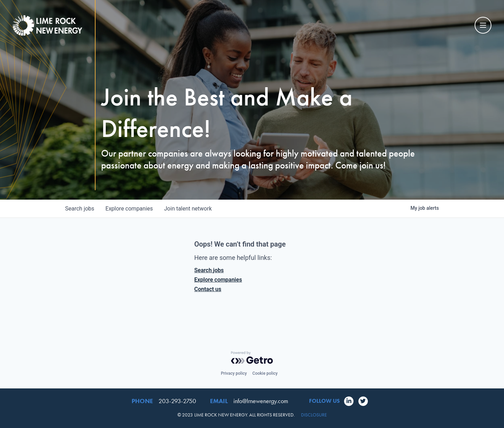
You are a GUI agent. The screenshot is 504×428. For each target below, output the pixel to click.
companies (129, 209)
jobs (80, 209)
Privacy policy (234, 373)
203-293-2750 (177, 401)
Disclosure (314, 415)
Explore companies (218, 280)
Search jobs (209, 270)
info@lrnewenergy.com (261, 401)
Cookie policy (265, 373)
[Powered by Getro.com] (252, 358)
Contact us (208, 289)
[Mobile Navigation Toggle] (483, 25)
